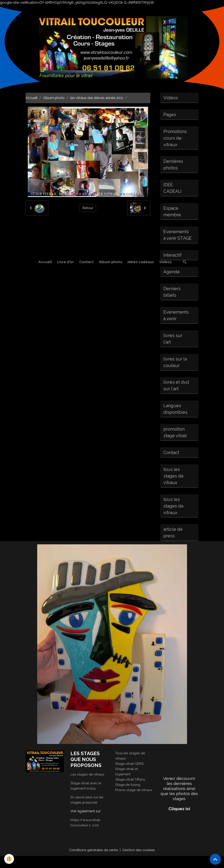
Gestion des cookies (139, 862)
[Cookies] (9, 859)
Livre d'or (66, 262)
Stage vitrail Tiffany (131, 791)
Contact (86, 262)
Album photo (111, 262)
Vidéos (165, 262)
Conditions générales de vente (94, 862)
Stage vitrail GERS (130, 775)
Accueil (45, 262)
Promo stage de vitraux (134, 802)
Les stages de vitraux (88, 786)
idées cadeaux (141, 262)
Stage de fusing (128, 796)
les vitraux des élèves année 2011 (97, 98)
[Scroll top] (215, 859)
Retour (88, 208)
